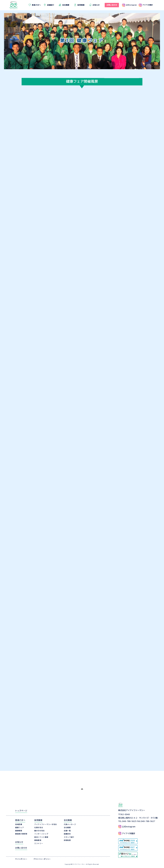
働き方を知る (39, 831)
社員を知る (39, 828)
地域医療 (19, 824)
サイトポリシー (21, 859)
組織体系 (67, 834)
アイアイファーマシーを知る (46, 824)
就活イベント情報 (41, 837)
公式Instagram (129, 5)
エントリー (39, 843)
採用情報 (38, 820)
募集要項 (38, 840)
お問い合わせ (21, 848)
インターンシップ (41, 834)
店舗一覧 (67, 831)
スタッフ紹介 (69, 837)
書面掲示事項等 (21, 834)
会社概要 (67, 828)
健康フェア (20, 828)
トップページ (21, 811)
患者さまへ (20, 820)
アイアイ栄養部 (146, 5)
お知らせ (19, 842)
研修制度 (67, 840)
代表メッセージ (70, 824)
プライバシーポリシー (42, 859)
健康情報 (19, 831)
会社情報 (68, 820)
